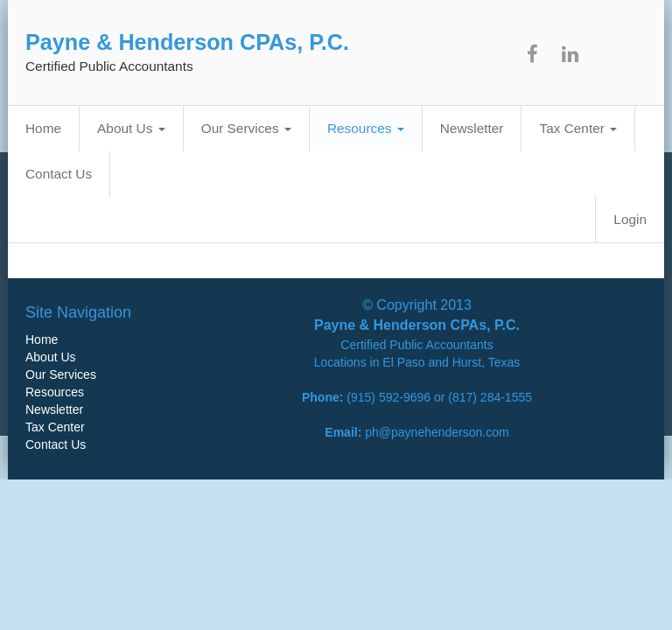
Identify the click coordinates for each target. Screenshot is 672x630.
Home (43, 128)
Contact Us (59, 174)
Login (630, 219)
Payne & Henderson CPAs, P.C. (187, 42)
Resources (366, 128)
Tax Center (578, 128)
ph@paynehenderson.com (437, 432)
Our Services (246, 128)
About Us (131, 128)
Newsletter (472, 128)
